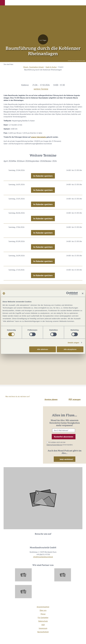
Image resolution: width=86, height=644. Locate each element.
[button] (2, 3)
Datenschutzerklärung (54, 445)
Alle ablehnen (43, 349)
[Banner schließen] (83, 293)
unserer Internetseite (38, 137)
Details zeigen (73, 342)
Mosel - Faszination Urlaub (33, 67)
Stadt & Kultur (51, 67)
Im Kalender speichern (43, 176)
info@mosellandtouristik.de (43, 557)
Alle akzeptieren (70, 349)
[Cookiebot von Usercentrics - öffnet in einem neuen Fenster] (68, 293)
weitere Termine (41, 89)
